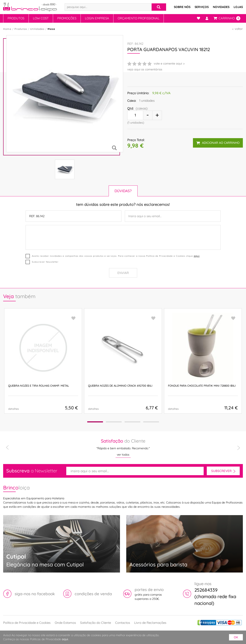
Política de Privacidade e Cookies (27, 623)
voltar (239, 29)
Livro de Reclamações (150, 623)
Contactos (123, 623)
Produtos (16, 18)
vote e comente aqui (168, 63)
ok (236, 637)
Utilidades (37, 29)
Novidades (221, 7)
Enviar (123, 273)
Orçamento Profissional (139, 18)
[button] (95, 422)
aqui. (65, 639)
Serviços (202, 7)
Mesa (51, 29)
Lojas (238, 7)
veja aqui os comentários (145, 69)
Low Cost (41, 18)
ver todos (123, 455)
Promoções (67, 18)
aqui (197, 256)
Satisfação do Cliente (96, 623)
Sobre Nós (182, 7)
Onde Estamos (65, 623)
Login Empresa (97, 18)
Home (7, 29)
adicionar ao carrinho (218, 143)
